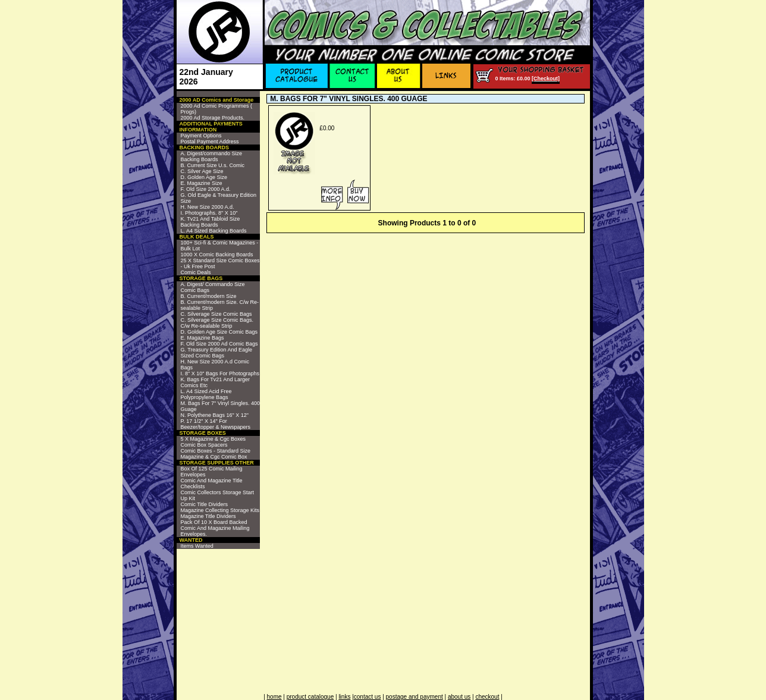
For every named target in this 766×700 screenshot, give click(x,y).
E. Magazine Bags (203, 338)
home (274, 697)
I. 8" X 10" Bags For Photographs (220, 373)
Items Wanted (197, 546)
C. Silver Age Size (202, 171)
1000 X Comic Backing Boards (217, 255)
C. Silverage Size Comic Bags (216, 314)
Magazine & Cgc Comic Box (214, 457)
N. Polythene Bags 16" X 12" (215, 415)
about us (459, 697)
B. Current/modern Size (209, 296)
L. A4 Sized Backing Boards (214, 231)
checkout (487, 697)
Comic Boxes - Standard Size (216, 451)
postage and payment (415, 697)
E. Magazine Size (202, 183)
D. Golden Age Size (204, 177)
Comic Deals (196, 272)
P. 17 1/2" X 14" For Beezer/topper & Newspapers (216, 424)
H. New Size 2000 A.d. (208, 207)
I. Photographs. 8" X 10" (209, 213)
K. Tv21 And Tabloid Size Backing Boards (211, 222)
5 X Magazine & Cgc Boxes (214, 439)
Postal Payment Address (210, 142)
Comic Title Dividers (205, 504)
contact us (368, 697)
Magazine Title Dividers (208, 516)
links (344, 697)
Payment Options (201, 136)
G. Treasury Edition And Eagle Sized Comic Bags (217, 353)
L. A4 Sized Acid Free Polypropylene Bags (206, 394)
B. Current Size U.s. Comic (213, 165)
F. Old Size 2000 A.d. (206, 189)
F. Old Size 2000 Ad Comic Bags (219, 344)
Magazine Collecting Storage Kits (220, 510)
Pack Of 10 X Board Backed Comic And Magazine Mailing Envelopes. (215, 528)
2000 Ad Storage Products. (213, 118)
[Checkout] (546, 79)
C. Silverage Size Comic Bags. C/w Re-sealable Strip (217, 323)
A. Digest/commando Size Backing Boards (212, 156)
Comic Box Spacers (204, 445)
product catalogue (310, 697)
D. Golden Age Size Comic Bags (219, 332)
